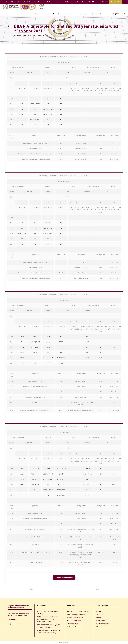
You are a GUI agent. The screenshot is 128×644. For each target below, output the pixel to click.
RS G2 (51, 114)
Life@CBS (116, 14)
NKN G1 (38, 120)
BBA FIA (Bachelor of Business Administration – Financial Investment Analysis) (48, 619)
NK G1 (48, 363)
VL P (33, 469)
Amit (35, 337)
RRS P (61, 342)
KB (35, 109)
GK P (87, 342)
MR (22, 99)
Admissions (69, 14)
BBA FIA (32, 35)
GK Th (22, 337)
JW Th (51, 474)
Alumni (55, 2)
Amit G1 (32, 342)
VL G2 (64, 479)
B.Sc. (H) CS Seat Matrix (75, 618)
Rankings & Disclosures (100, 14)
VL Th (58, 469)
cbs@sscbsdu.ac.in (14, 624)
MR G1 (45, 114)
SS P (90, 485)
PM (48, 218)
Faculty (48, 14)
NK (101, 347)
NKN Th (45, 474)
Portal (49, 2)
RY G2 (38, 342)
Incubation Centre (81, 2)
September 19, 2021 (21, 35)
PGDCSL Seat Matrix (74, 621)
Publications (69, 2)
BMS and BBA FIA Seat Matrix (77, 614)
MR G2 (50, 109)
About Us (38, 14)
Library (61, 2)
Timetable (41, 35)
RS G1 (45, 109)
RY (61, 337)
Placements (115, 2)
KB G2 (32, 120)
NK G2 (61, 363)
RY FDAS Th (35, 347)
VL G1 (63, 485)
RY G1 (51, 358)
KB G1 (32, 104)
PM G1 (45, 228)
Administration (82, 14)
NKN (22, 104)
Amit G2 (46, 358)
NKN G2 (37, 104)
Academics (56, 14)
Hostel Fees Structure (74, 627)
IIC (89, 2)
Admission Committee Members (78, 611)
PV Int (22, 347)
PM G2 (51, 233)
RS (48, 99)
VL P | (33, 485)
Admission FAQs (72, 624)
